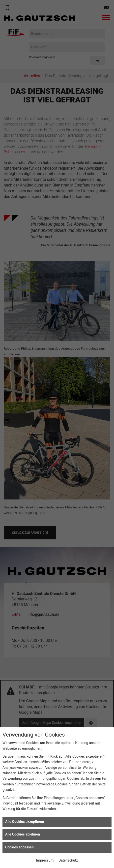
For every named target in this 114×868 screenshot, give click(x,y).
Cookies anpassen (19, 847)
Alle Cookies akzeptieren (25, 822)
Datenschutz (68, 860)
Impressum (45, 860)
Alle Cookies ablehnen (23, 834)
